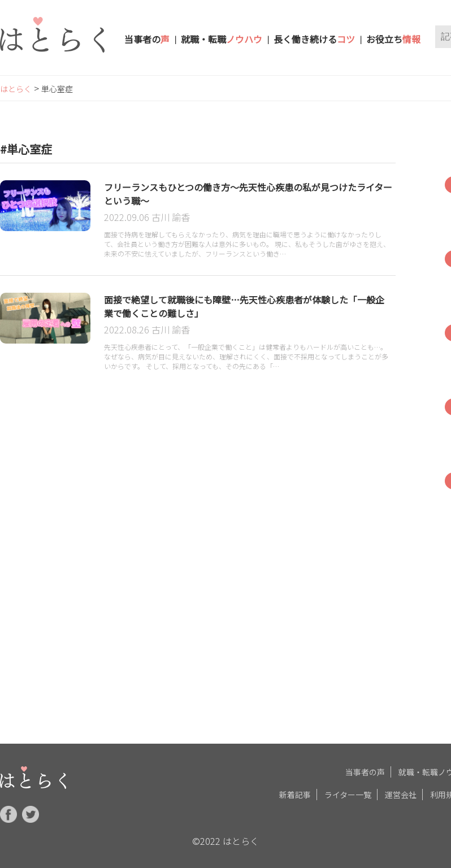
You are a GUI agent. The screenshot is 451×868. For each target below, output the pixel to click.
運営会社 (401, 792)
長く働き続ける (314, 39)
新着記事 (295, 792)
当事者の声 (365, 770)
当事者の (147, 39)
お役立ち (393, 39)
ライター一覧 (348, 792)
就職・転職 (222, 39)
